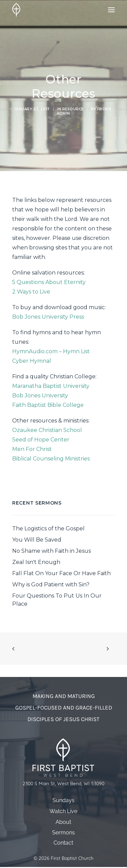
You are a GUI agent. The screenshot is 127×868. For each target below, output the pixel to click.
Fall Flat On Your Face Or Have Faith (61, 573)
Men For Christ (32, 449)
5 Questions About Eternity (49, 282)
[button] (111, 10)
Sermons (63, 833)
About (63, 822)
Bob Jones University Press (48, 317)
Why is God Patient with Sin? (51, 584)
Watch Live (63, 811)
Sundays (63, 800)
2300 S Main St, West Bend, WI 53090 (63, 784)
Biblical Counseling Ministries (51, 459)
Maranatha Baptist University (51, 386)
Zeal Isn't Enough (36, 562)
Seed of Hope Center (41, 440)
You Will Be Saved (37, 540)
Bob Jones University (40, 395)
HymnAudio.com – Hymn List (51, 351)
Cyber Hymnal (32, 361)
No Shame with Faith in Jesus (51, 551)
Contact (63, 843)
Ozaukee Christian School (47, 430)
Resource (73, 109)
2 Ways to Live (31, 292)
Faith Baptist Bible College (48, 405)
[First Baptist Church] (16, 10)
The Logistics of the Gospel (48, 529)
